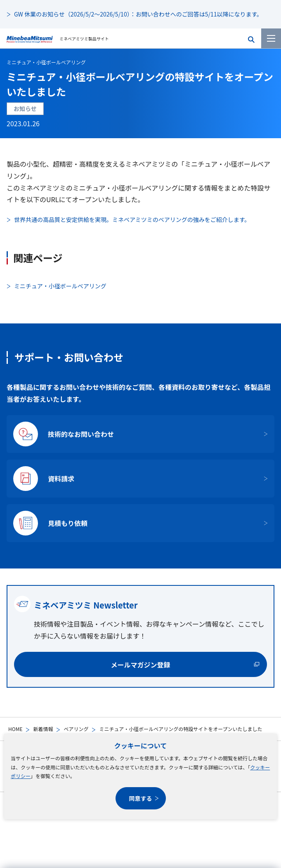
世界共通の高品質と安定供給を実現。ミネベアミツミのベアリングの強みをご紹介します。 (132, 219)
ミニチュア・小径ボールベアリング (46, 62)
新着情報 (43, 729)
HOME (15, 729)
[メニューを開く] (271, 38)
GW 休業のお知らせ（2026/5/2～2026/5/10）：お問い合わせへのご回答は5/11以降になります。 (138, 14)
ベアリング (76, 729)
